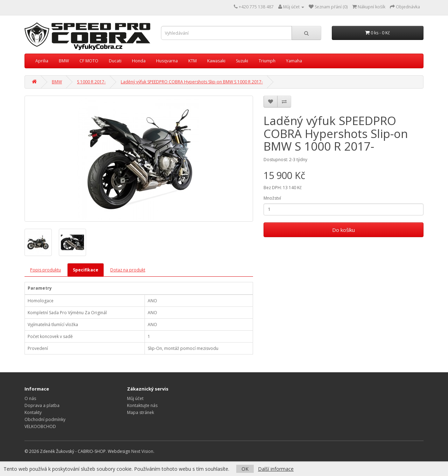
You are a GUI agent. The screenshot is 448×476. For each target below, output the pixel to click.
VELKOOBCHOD (40, 426)
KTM (192, 61)
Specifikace (86, 270)
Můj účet (135, 398)
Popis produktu (45, 270)
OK (245, 469)
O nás (30, 398)
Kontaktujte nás (142, 405)
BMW (64, 61)
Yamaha (294, 61)
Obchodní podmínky (45, 419)
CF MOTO (89, 61)
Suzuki (242, 61)
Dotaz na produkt (128, 270)
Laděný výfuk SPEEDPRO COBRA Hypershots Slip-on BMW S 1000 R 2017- (192, 82)
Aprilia (42, 61)
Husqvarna (167, 61)
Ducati (115, 61)
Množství (272, 198)
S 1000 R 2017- (91, 82)
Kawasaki (216, 61)
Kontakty (33, 412)
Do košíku (344, 230)
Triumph (267, 61)
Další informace (276, 469)
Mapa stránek (141, 412)
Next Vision (142, 451)
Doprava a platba (42, 405)
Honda (139, 61)
